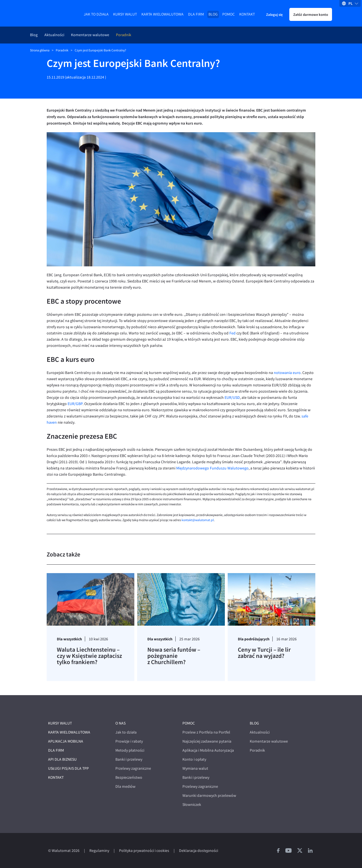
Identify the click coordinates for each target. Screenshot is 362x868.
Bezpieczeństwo (129, 777)
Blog (213, 14)
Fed (232, 333)
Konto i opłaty (194, 759)
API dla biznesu (62, 759)
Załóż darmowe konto (311, 14)
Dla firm (196, 14)
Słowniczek (192, 805)
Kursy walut (125, 14)
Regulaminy (99, 851)
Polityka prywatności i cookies (144, 851)
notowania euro (287, 373)
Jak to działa (96, 14)
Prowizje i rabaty (129, 741)
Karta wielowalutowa (162, 14)
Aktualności (54, 35)
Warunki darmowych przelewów (209, 796)
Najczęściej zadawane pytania (207, 741)
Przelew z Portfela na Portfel (206, 732)
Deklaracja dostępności (199, 851)
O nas (120, 723)
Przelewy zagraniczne (133, 768)
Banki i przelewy (129, 759)
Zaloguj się (274, 14)
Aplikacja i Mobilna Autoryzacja (208, 750)
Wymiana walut (195, 768)
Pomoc (229, 14)
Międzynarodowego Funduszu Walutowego (212, 468)
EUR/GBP (75, 404)
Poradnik (124, 35)
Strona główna (40, 50)
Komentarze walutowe (90, 35)
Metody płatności (130, 750)
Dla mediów (125, 787)
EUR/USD (232, 398)
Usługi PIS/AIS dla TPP (68, 768)
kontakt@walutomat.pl (198, 520)
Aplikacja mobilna (66, 741)
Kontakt (247, 14)
